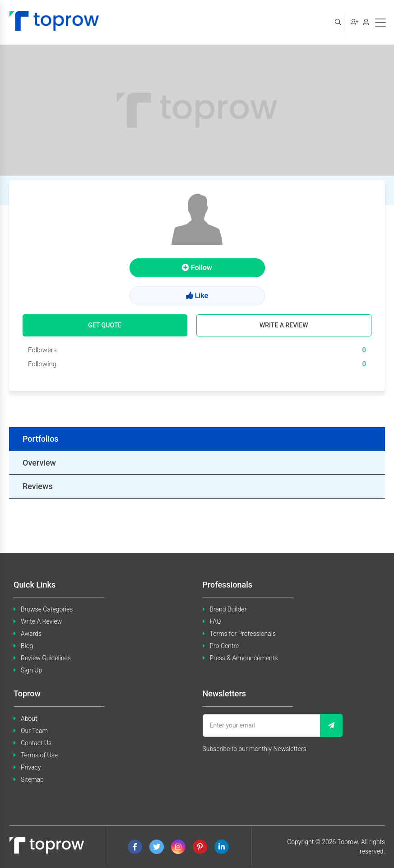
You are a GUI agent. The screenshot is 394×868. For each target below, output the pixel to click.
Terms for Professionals (243, 634)
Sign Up (31, 670)
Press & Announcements (244, 658)
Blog (27, 646)
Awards (31, 634)
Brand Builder (228, 609)
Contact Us (36, 743)
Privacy (31, 767)
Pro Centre (225, 646)
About (29, 719)
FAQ (216, 621)
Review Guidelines (46, 658)
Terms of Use (39, 755)
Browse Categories (47, 609)
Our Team (34, 731)
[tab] (197, 439)
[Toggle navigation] (380, 23)
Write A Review (41, 621)
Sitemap (32, 779)
